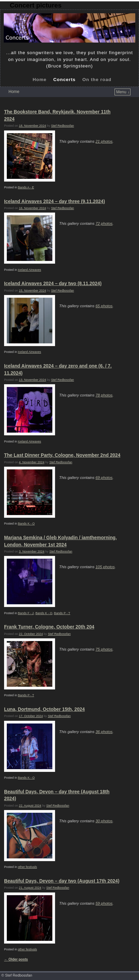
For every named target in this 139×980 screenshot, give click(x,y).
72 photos (104, 223)
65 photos (104, 306)
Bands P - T (62, 613)
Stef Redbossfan (62, 126)
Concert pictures (36, 5)
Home (40, 80)
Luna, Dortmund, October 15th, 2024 (44, 709)
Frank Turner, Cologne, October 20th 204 (49, 627)
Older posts (16, 959)
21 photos (104, 141)
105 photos (105, 567)
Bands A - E (26, 187)
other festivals (28, 867)
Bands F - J (26, 613)
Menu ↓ (123, 92)
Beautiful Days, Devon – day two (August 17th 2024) (62, 881)
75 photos (104, 649)
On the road (97, 80)
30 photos (104, 821)
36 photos (104, 732)
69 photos (104, 478)
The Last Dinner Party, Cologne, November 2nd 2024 (62, 455)
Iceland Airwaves (30, 270)
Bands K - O (27, 524)
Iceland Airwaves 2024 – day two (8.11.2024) (53, 284)
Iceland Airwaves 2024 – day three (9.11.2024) (55, 201)
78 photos (104, 395)
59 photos (104, 903)
